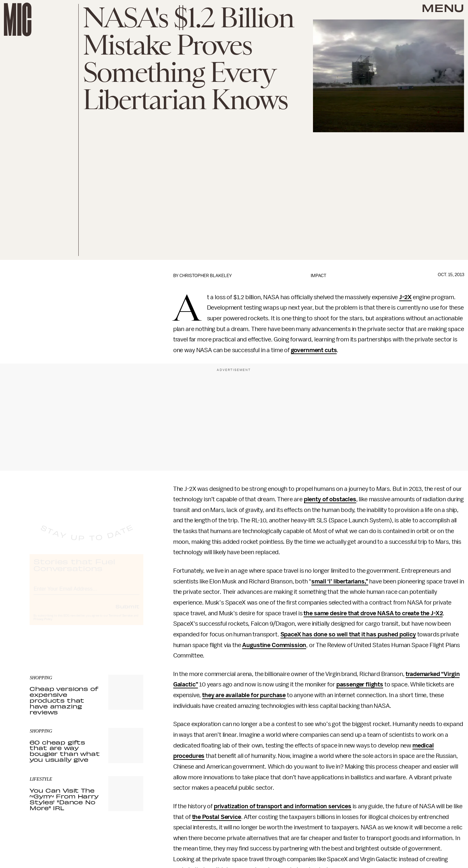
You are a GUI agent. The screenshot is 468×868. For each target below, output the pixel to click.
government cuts (314, 350)
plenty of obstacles (330, 499)
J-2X (405, 297)
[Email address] (86, 594)
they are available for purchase (244, 695)
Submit (127, 612)
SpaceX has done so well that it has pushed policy (348, 634)
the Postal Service (217, 817)
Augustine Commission (274, 645)
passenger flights (360, 684)
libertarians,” (351, 581)
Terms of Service (121, 622)
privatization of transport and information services (283, 806)
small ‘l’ (322, 581)
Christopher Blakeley (206, 276)
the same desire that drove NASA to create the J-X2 (373, 613)
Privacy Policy (43, 625)
